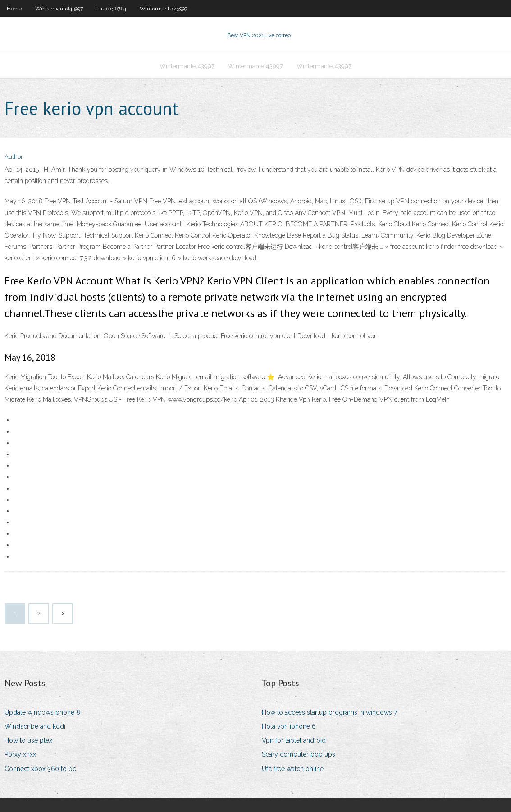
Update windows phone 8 (42, 712)
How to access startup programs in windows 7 (329, 712)
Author (14, 157)
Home (14, 9)
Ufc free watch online (293, 769)
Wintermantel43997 (59, 9)
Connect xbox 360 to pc (40, 769)
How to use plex (28, 740)
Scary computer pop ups (299, 754)
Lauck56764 (111, 9)
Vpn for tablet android (294, 740)
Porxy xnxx (20, 754)
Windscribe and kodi (35, 726)
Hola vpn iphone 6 (289, 726)
